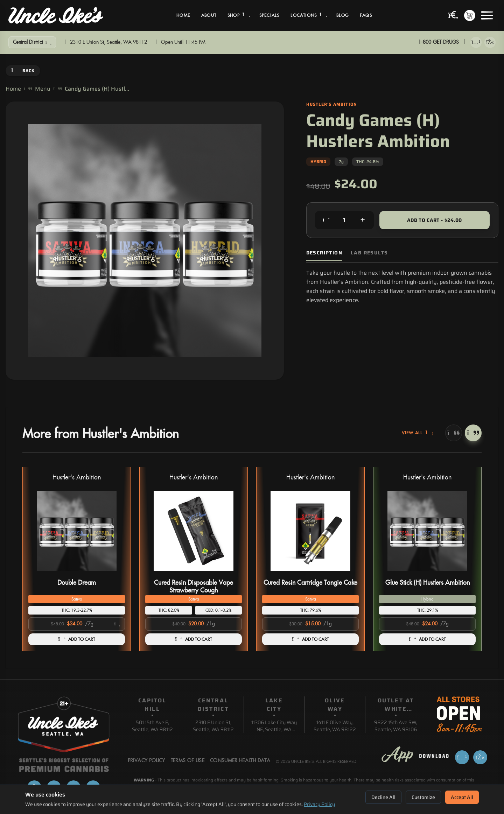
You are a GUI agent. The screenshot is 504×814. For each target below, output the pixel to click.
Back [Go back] (23, 71)
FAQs (366, 15)
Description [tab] (324, 253)
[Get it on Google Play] (490, 42)
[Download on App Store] (476, 42)
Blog (342, 15)
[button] (77, 559)
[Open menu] (487, 15)
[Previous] (454, 433)
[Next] (473, 433)
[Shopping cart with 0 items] (470, 15)
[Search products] (453, 16)
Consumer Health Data (240, 761)
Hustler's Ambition (77, 478)
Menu (43, 89)
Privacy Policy (319, 804)
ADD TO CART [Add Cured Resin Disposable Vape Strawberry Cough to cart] (194, 639)
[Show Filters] (32, 42)
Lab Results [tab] (369, 253)
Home (183, 15)
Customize (423, 797)
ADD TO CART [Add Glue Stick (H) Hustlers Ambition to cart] (428, 639)
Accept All (462, 797)
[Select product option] (77, 624)
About (209, 15)
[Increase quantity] (363, 220)
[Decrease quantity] (326, 220)
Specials (269, 15)
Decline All (383, 797)
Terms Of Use (188, 761)
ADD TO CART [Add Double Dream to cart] (77, 639)
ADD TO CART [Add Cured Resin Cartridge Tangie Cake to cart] (311, 639)
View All (418, 433)
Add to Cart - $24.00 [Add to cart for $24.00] (435, 220)
